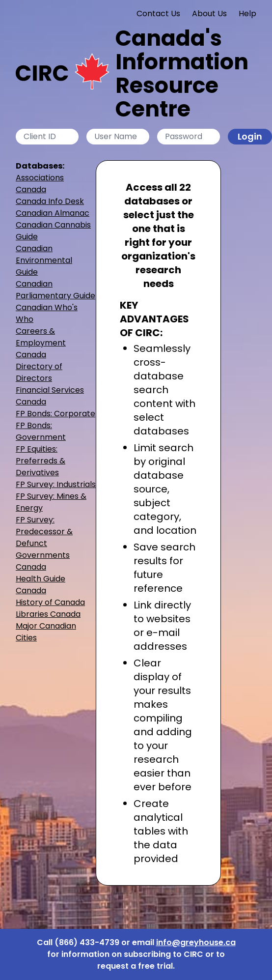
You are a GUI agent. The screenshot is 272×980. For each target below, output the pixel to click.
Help (247, 14)
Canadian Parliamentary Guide (55, 290)
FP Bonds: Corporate (55, 414)
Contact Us (158, 14)
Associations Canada (40, 184)
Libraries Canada (48, 614)
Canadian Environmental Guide (44, 260)
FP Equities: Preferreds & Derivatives (41, 461)
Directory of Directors (39, 372)
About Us (209, 14)
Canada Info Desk (50, 201)
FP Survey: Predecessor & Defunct (44, 532)
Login (250, 136)
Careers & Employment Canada (41, 343)
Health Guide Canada (41, 585)
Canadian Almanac (53, 213)
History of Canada (50, 602)
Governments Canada (43, 561)
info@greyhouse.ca (196, 942)
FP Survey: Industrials (56, 484)
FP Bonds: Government (41, 431)
